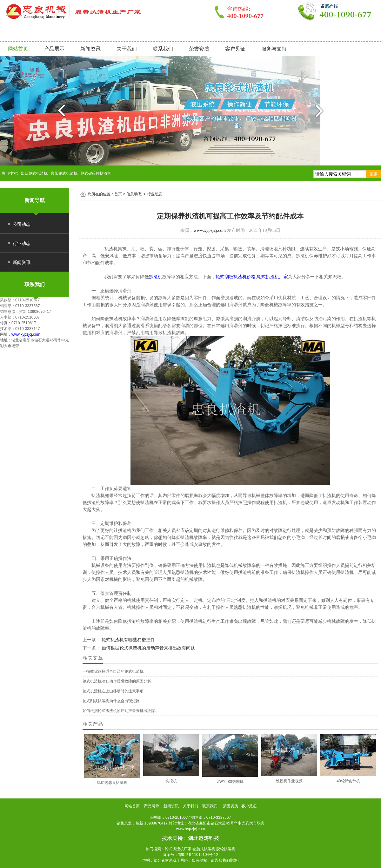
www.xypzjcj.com (26, 334)
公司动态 (22, 224)
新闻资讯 (90, 49)
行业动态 (22, 243)
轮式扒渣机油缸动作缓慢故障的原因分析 (117, 681)
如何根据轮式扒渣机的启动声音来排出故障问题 (148, 648)
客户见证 (235, 49)
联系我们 (163, 49)
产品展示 (54, 49)
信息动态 (134, 194)
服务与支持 (274, 49)
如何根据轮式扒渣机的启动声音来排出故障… (121, 711)
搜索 (374, 174)
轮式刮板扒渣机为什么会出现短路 (111, 701)
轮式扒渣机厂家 (272, 277)
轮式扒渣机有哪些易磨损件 (128, 640)
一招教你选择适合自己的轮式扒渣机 (113, 671)
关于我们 (127, 49)
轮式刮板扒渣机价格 (236, 277)
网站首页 (18, 49)
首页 (118, 194)
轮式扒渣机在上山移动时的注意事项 (113, 691)
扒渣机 (156, 277)
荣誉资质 (199, 49)
